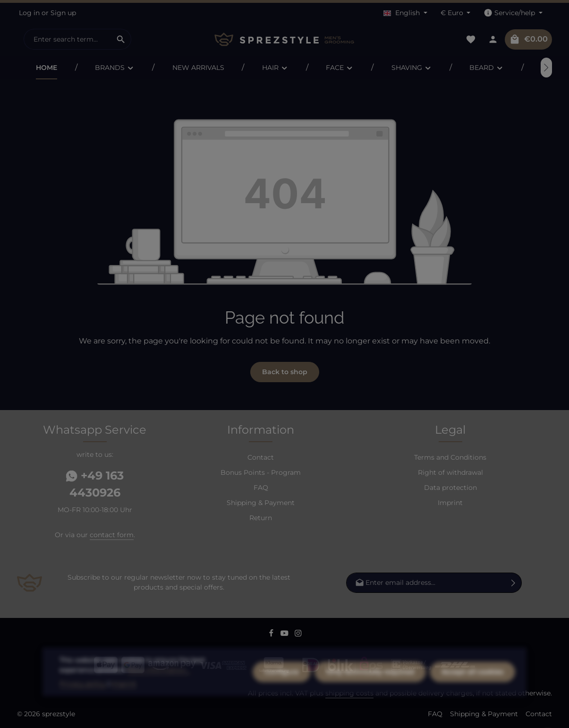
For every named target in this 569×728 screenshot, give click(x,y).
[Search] (121, 39)
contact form (112, 535)
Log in (29, 13)
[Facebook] (272, 634)
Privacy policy (83, 710)
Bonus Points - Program (261, 472)
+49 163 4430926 (95, 484)
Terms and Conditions (450, 457)
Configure (282, 698)
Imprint (450, 503)
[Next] (546, 68)
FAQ (261, 488)
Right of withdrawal (450, 472)
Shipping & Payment (261, 503)
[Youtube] (285, 634)
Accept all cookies (472, 698)
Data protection (450, 488)
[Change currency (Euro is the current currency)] (456, 13)
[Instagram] (298, 634)
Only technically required (370, 698)
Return (261, 518)
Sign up (63, 13)
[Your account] (493, 39)
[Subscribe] (514, 583)
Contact (261, 457)
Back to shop (285, 372)
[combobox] (68, 39)
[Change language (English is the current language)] (405, 13)
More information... (158, 696)
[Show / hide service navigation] (513, 13)
